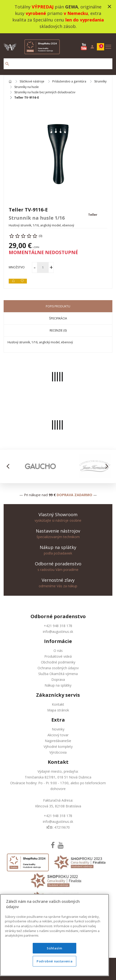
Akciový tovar (58, 735)
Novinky (58, 729)
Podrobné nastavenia (54, 961)
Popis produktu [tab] (58, 306)
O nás (58, 651)
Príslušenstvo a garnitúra (69, 82)
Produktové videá (58, 656)
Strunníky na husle (27, 87)
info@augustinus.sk (58, 632)
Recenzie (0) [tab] (58, 330)
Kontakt (58, 704)
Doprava (58, 679)
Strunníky (100, 82)
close (109, 7)
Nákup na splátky (58, 685)
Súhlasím (54, 948)
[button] (9, 466)
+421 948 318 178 (58, 626)
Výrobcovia (58, 752)
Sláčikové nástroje (32, 82)
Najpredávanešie (58, 741)
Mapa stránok (58, 710)
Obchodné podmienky (58, 662)
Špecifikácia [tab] (58, 318)
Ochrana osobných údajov (58, 668)
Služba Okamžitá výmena (58, 674)
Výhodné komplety (58, 747)
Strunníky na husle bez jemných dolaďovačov (45, 92)
